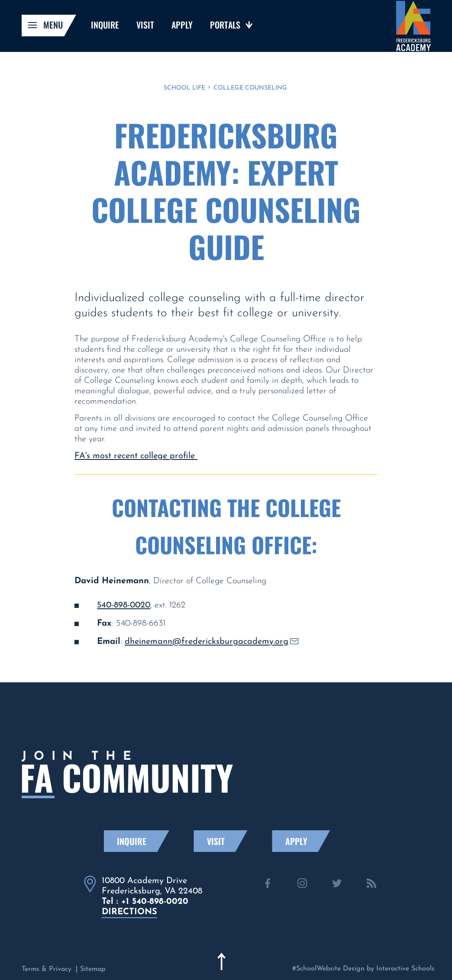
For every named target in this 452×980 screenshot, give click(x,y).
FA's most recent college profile (136, 456)
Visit (227, 841)
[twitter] (337, 885)
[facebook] (268, 885)
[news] (371, 885)
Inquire (142, 841)
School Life (184, 88)
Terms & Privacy (47, 969)
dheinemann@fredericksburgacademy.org (211, 642)
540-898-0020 (124, 605)
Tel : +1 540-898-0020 (145, 902)
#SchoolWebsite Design (328, 969)
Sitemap (93, 969)
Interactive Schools (405, 969)
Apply (307, 841)
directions (129, 912)
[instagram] (302, 885)
